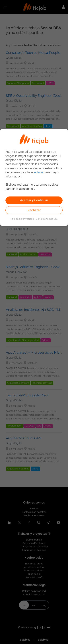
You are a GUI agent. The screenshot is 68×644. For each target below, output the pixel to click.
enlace (39, 172)
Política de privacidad (22, 219)
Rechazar (34, 210)
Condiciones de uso (47, 219)
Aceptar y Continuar (34, 200)
